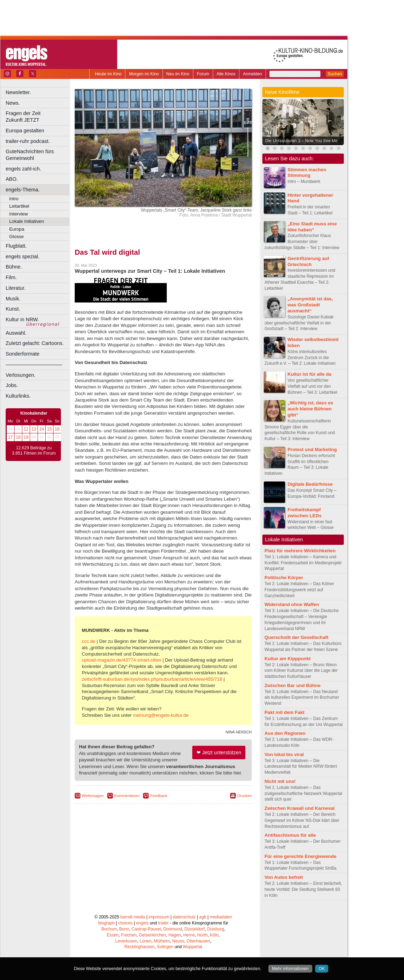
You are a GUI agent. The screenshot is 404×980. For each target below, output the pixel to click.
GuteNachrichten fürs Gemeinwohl (30, 155)
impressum (159, 917)
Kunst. (13, 309)
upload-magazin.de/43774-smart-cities (121, 660)
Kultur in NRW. (22, 319)
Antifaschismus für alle (290, 835)
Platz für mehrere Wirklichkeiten (300, 551)
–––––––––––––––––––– (34, 364)
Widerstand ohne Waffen (292, 604)
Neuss (178, 941)
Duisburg (216, 929)
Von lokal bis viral (284, 754)
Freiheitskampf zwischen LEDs (305, 513)
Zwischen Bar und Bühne (292, 685)
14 (42, 429)
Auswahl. (16, 333)
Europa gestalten (25, 131)
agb (203, 917)
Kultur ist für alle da (309, 374)
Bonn (124, 929)
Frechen (129, 935)
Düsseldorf (195, 929)
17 (10, 437)
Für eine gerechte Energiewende (300, 856)
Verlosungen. (21, 375)
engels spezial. (22, 256)
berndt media (133, 917)
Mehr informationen (290, 969)
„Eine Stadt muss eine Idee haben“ (312, 227)
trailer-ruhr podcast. (28, 141)
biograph (106, 923)
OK (322, 969)
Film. (11, 277)
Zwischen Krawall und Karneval (300, 808)
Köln (214, 935)
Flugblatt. (16, 246)
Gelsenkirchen (152, 935)
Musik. (13, 299)
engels (142, 923)
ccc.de (89, 641)
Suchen (335, 74)
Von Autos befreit (284, 877)
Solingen (165, 947)
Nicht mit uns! (280, 781)
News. (13, 103)
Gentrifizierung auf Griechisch (308, 261)
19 (26, 437)
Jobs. (12, 385)
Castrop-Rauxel (146, 929)
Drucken (244, 796)
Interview (19, 214)
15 (49, 429)
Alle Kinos (226, 74)
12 (26, 429)
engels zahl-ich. (23, 169)
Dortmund (173, 929)
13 (34, 429)
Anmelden (252, 74)
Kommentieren (127, 796)
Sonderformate (22, 354)
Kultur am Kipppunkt (288, 659)
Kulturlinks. (18, 396)
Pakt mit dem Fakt (284, 712)
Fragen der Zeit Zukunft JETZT (38, 117)
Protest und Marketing (312, 449)
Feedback (159, 796)
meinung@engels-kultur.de (161, 715)
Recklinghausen (139, 947)
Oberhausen (198, 941)
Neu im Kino (178, 74)
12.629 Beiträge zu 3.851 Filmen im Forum (34, 451)
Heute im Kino (108, 74)
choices (126, 923)
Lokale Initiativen (27, 221)
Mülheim (162, 941)
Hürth (202, 935)
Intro (14, 199)
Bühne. (14, 267)
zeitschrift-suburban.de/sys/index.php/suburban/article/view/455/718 (152, 679)
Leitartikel (19, 206)
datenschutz (184, 917)
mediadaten (221, 917)
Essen (113, 935)
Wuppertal (193, 947)
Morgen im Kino (144, 74)
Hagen (175, 935)
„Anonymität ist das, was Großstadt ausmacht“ (310, 305)
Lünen (145, 941)
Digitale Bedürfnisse (310, 484)
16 (57, 429)
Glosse (16, 237)
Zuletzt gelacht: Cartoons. (35, 343)
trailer (163, 923)
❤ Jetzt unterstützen (219, 753)
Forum (203, 74)
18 (18, 437)
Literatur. (16, 288)
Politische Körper (284, 578)
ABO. (12, 179)
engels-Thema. (23, 190)
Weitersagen (93, 796)
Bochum (109, 929)
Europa (17, 229)
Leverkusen (126, 941)
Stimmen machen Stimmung (307, 173)
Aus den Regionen (285, 733)
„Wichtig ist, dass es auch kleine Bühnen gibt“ (310, 409)
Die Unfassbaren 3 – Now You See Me (301, 141)
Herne (189, 935)
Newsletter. (18, 92)
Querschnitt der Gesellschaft (296, 637)
